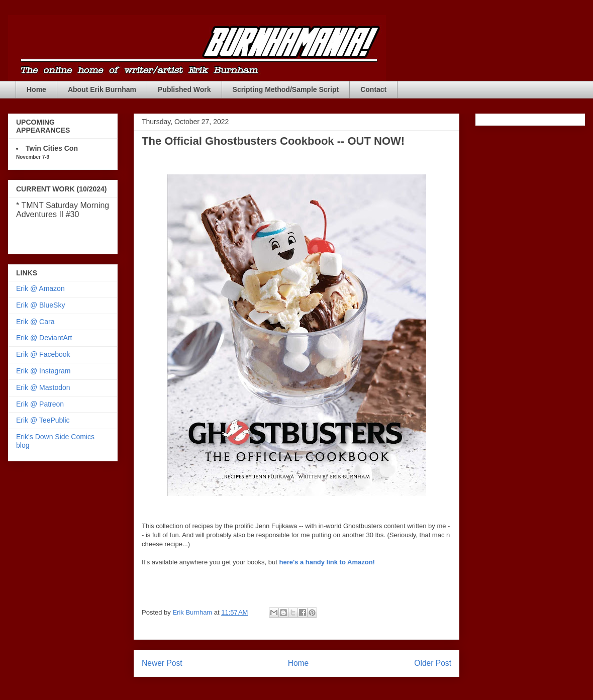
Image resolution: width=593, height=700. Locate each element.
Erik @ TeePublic (43, 420)
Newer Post (162, 663)
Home (36, 89)
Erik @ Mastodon (43, 387)
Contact (373, 89)
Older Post (433, 663)
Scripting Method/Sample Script (286, 89)
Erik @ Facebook (43, 354)
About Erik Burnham (102, 89)
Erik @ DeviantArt (44, 338)
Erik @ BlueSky (40, 305)
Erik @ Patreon (40, 404)
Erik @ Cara (35, 322)
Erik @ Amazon (40, 288)
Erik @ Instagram (43, 371)
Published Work (184, 89)
